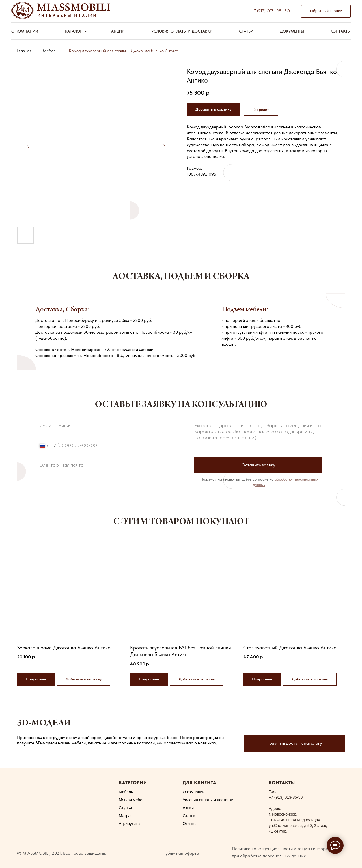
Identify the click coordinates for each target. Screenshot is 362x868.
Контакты (341, 31)
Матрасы (127, 816)
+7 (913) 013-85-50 (271, 11)
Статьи (246, 31)
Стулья (125, 808)
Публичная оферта (181, 853)
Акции (118, 31)
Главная (24, 51)
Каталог (74, 31)
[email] (103, 466)
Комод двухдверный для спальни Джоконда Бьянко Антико (123, 51)
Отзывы (190, 824)
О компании (25, 31)
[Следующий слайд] (164, 146)
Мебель (50, 51)
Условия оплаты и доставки (182, 31)
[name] (103, 426)
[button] (326, 11)
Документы (292, 31)
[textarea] (258, 432)
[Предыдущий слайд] (28, 146)
